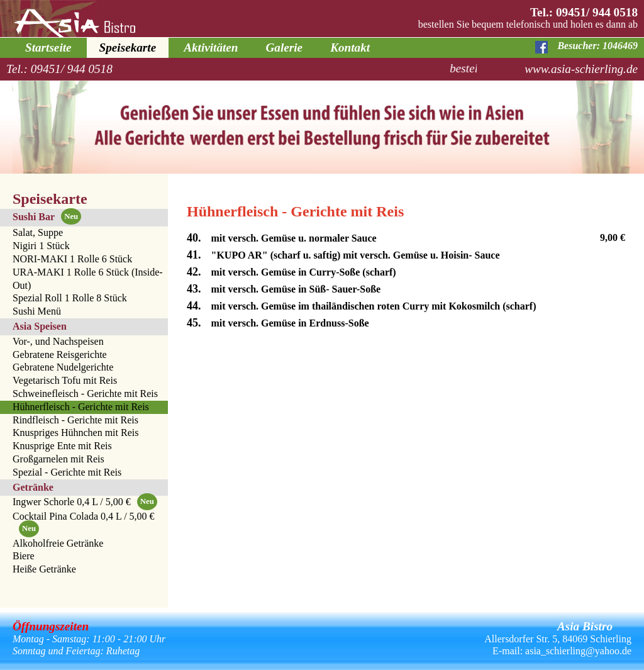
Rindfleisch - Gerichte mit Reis (75, 420)
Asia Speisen (40, 326)
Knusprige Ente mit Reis (62, 446)
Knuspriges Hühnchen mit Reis (75, 433)
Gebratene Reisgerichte (60, 355)
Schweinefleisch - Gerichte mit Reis (85, 394)
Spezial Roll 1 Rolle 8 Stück (70, 298)
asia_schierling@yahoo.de (578, 651)
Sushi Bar (47, 217)
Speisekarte (128, 47)
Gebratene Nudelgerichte (63, 367)
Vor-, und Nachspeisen (58, 341)
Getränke (33, 487)
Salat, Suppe (38, 232)
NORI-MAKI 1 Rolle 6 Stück (72, 259)
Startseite (48, 47)
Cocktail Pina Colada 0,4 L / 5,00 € (84, 524)
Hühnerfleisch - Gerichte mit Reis (81, 407)
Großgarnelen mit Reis (58, 459)
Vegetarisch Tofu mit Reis (65, 380)
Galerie (285, 47)
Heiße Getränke (44, 569)
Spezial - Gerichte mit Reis (67, 472)
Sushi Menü (37, 311)
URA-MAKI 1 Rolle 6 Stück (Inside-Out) (88, 279)
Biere (24, 556)
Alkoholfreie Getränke (58, 543)
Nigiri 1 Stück (41, 246)
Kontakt (350, 47)
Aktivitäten (211, 47)
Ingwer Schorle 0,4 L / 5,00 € (85, 503)
